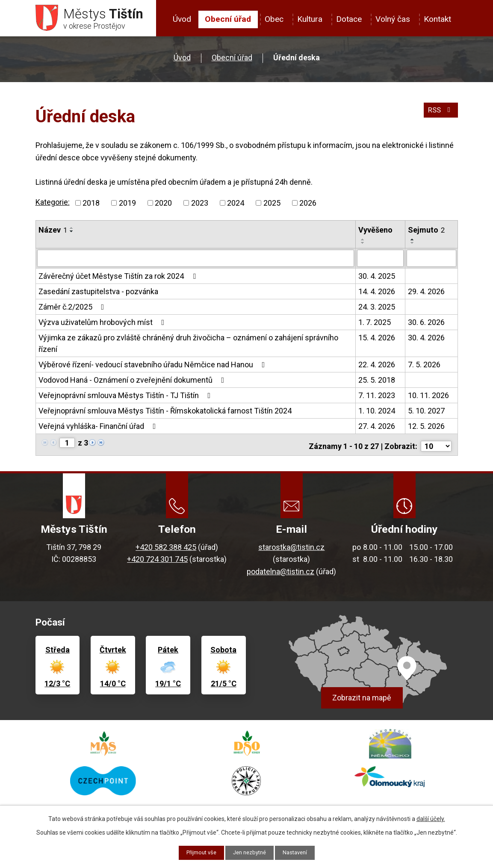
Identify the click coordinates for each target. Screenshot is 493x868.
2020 (163, 206)
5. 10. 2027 (426, 413)
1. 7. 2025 (375, 324)
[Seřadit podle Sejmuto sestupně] (413, 246)
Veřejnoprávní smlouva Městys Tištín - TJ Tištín (126, 397)
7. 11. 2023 (377, 397)
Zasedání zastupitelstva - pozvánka (98, 294)
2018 (91, 206)
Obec (274, 19)
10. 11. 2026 (428, 397)
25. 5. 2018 (377, 382)
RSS (439, 116)
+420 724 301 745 (157, 558)
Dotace (349, 19)
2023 (200, 206)
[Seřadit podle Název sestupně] (72, 234)
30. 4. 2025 (377, 278)
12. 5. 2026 (426, 428)
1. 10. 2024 (377, 413)
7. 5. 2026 (424, 367)
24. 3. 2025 (377, 309)
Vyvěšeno (375, 233)
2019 (127, 206)
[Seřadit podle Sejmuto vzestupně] (413, 242)
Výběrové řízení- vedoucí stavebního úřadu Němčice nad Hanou (154, 367)
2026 (308, 206)
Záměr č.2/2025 (73, 309)
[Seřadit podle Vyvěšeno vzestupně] (363, 242)
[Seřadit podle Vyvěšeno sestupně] (363, 246)
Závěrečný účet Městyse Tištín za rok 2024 (119, 278)
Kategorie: (53, 205)
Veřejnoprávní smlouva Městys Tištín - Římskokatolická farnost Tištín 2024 (165, 413)
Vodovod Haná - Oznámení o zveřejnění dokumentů (133, 382)
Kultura (310, 19)
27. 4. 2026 (377, 428)
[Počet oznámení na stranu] (436, 445)
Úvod (182, 19)
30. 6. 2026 (426, 324)
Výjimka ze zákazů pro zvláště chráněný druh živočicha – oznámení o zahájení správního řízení (188, 345)
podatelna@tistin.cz (280, 571)
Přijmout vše (198, 852)
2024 (236, 206)
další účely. (431, 818)
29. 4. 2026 (426, 294)
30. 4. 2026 (426, 340)
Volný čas (393, 19)
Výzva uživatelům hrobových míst (103, 324)
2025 (272, 206)
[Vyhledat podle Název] (196, 261)
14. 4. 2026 (377, 294)
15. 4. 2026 (377, 340)
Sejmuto (426, 233)
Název (53, 233)
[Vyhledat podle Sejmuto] (431, 261)
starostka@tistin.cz (291, 546)
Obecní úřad (228, 19)
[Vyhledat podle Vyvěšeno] (380, 261)
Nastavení (299, 852)
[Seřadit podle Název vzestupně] (72, 231)
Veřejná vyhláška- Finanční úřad (99, 428)
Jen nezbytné (250, 852)
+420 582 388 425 (166, 546)
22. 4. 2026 (377, 367)
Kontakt (437, 19)
